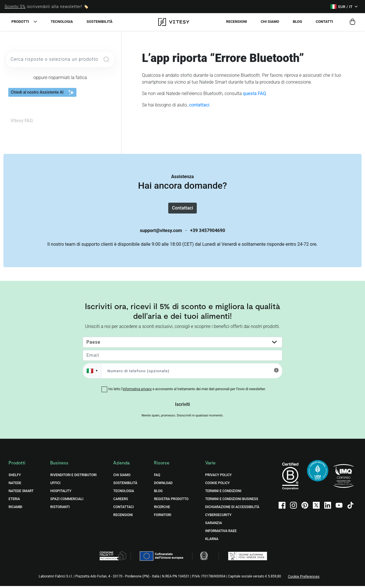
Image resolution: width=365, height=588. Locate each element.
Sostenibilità (100, 22)
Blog (297, 22)
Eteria (14, 501)
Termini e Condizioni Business (232, 501)
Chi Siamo (122, 477)
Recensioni (237, 22)
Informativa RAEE (221, 533)
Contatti (324, 22)
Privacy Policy (219, 477)
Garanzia (214, 525)
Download (163, 485)
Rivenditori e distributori (73, 477)
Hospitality (61, 493)
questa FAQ (254, 93)
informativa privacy (137, 391)
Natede (15, 485)
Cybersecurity (218, 517)
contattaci (199, 105)
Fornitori (163, 517)
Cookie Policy (218, 485)
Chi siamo (270, 22)
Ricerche (162, 509)
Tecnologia (62, 22)
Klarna (212, 541)
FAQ (157, 477)
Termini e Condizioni (223, 493)
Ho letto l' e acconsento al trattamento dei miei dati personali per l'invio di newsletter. (187, 391)
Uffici (55, 485)
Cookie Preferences (304, 578)
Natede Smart (21, 493)
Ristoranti (60, 509)
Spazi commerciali (67, 501)
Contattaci (182, 209)
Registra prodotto (171, 501)
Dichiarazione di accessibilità (232, 509)
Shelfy (15, 477)
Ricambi (15, 509)
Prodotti (20, 22)
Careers (121, 501)
